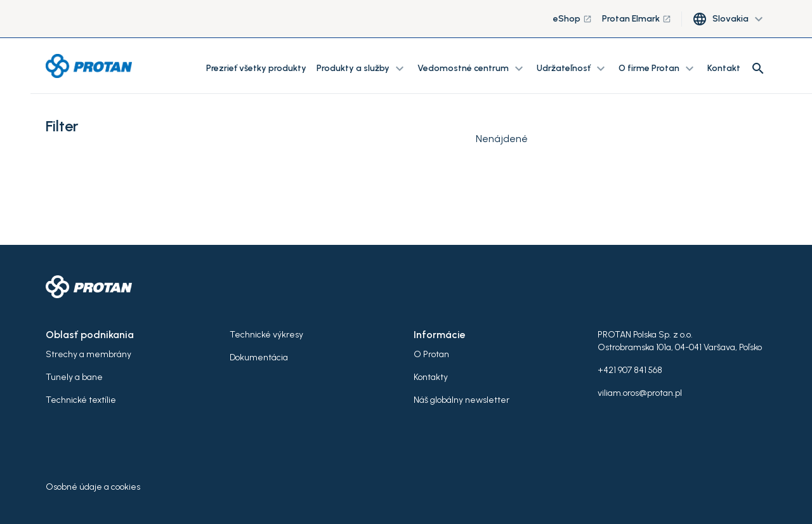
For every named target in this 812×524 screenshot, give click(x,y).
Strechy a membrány (88, 354)
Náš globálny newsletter (462, 400)
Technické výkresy (266, 335)
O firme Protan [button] (658, 69)
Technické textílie (81, 400)
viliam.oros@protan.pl (640, 393)
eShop (573, 19)
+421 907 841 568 (630, 370)
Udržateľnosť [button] (573, 69)
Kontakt (724, 68)
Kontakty (431, 377)
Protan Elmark (637, 19)
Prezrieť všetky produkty (256, 68)
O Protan (431, 354)
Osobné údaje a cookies (93, 487)
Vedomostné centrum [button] (472, 69)
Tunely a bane (74, 377)
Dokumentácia (259, 357)
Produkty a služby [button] (362, 69)
